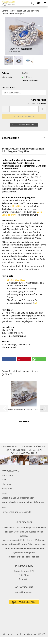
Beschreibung (10, 138)
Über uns (6, 484)
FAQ (4, 480)
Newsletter (7, 489)
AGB (4, 507)
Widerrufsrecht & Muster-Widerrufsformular (23, 502)
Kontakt (6, 493)
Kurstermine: (9, 87)
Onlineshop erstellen (13, 634)
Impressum (7, 475)
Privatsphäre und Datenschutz (16, 512)
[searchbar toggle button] (32, 3)
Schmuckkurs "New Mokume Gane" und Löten (24, 410)
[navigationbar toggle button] (45, 3)
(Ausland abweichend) (30, 80)
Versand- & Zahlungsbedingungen (18, 498)
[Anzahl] (24, 109)
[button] (6, 109)
